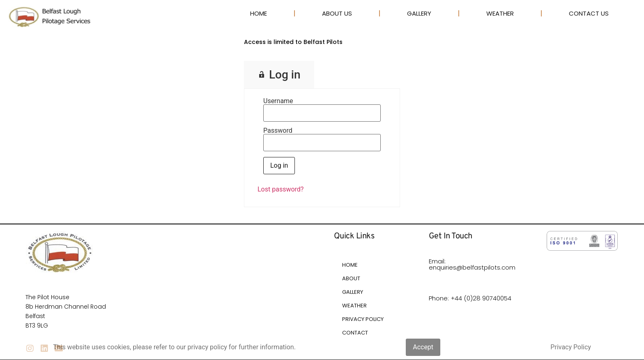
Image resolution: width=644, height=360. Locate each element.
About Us (337, 13)
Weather (500, 13)
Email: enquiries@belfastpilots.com (472, 264)
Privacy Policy (571, 347)
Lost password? (281, 189)
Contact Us (589, 13)
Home (259, 13)
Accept (423, 347)
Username (278, 101)
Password (278, 131)
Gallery (419, 13)
